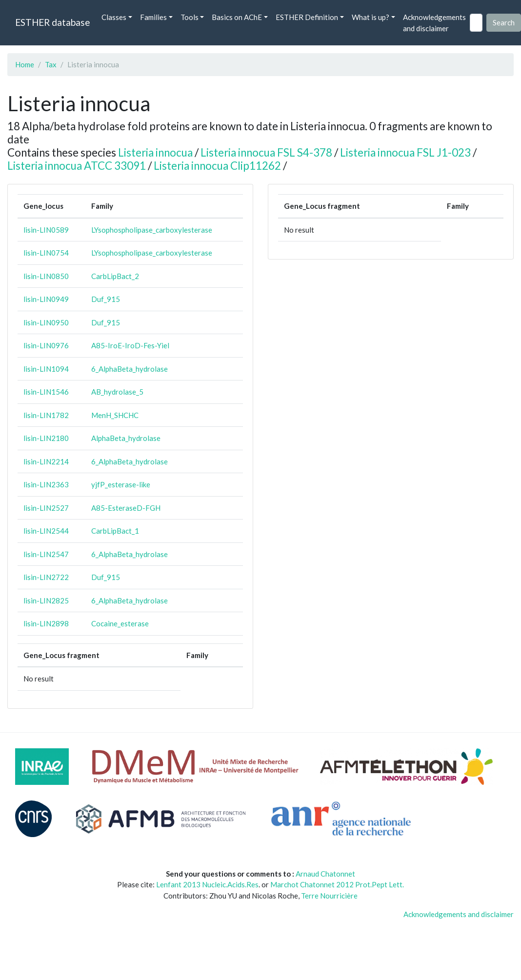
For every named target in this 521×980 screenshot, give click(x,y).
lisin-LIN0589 (46, 230)
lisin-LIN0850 (46, 276)
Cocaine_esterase (120, 623)
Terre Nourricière (329, 896)
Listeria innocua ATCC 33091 (77, 166)
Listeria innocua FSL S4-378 (266, 152)
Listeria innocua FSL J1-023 (405, 152)
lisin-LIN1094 (46, 369)
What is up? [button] (371, 17)
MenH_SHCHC (115, 415)
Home (25, 64)
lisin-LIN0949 (46, 299)
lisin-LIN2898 (46, 623)
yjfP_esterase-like (121, 484)
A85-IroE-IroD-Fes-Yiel (130, 345)
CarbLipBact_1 (115, 531)
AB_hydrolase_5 (117, 392)
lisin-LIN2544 (46, 531)
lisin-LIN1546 (46, 392)
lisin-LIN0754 (46, 253)
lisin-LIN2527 (46, 508)
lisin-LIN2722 (46, 577)
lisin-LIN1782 (46, 415)
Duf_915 (106, 299)
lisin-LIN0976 (46, 345)
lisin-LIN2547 (46, 554)
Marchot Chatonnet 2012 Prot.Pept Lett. (337, 884)
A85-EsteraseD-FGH (126, 508)
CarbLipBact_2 (115, 276)
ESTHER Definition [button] (307, 17)
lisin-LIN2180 (46, 438)
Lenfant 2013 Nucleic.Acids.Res (207, 884)
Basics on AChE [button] (237, 17)
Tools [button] (190, 17)
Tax (51, 64)
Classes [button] (114, 17)
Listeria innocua (155, 152)
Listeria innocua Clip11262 (217, 166)
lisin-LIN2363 (46, 484)
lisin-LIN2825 (46, 600)
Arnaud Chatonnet (325, 874)
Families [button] (153, 17)
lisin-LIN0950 (46, 322)
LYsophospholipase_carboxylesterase (152, 230)
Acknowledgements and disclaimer (434, 23)
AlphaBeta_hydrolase (126, 438)
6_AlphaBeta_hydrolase (130, 369)
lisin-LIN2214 (46, 461)
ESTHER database (52, 22)
